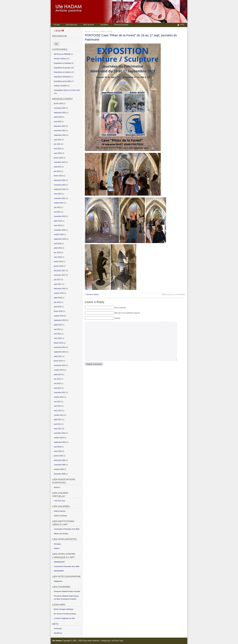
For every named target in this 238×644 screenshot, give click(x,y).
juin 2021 (57, 207)
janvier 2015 (58, 343)
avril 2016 (57, 307)
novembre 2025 (60, 108)
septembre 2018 (60, 239)
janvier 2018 (58, 266)
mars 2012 (58, 411)
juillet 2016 (58, 298)
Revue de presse (121, 25)
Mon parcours (71, 25)
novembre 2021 (60, 198)
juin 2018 (57, 252)
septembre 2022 (60, 189)
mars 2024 (58, 153)
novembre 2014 (60, 347)
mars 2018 (58, 257)
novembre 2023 (60, 162)
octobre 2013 (59, 370)
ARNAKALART (59, 562)
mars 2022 (58, 194)
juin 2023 (57, 171)
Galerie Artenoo (60, 511)
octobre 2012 (59, 397)
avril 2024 (57, 149)
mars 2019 (58, 225)
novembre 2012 (60, 392)
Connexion (58, 628)
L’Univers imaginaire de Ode (64, 618)
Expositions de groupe (62, 68)
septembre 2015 (60, 320)
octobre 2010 (59, 438)
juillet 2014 (58, 356)
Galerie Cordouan (60, 516)
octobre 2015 (59, 316)
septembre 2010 (60, 442)
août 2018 (58, 244)
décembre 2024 (60, 126)
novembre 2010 (60, 433)
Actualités (104, 25)
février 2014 (58, 361)
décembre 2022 (60, 180)
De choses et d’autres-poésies (65, 614)
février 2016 (58, 311)
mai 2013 (57, 383)
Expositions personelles (63, 81)
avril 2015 (57, 334)
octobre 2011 (59, 415)
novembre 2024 (60, 131)
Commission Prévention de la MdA (67, 529)
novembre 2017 (60, 275)
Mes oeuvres (89, 25)
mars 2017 (58, 284)
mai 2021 (57, 212)
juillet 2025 (58, 117)
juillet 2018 (58, 248)
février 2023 (58, 176)
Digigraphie (58, 581)
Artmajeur (57, 544)
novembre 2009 (60, 465)
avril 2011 (57, 424)
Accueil (57, 25)
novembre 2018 (60, 230)
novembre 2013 (60, 365)
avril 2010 (57, 447)
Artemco (57, 487)
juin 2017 (57, 280)
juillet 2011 (58, 419)
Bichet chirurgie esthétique (64, 609)
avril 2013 (57, 388)
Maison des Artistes (61, 534)
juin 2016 (57, 302)
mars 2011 (58, 429)
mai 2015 (57, 329)
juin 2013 (57, 379)
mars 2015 (58, 338)
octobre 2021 (59, 203)
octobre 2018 (59, 234)
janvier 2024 (58, 158)
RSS (182, 25)
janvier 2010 (58, 456)
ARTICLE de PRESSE (62, 54)
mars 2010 (58, 451)
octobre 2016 (59, 293)
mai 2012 (57, 402)
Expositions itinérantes (62, 77)
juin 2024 (57, 144)
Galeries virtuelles (60, 86)
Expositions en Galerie (62, 72)
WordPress (58, 633)
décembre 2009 (60, 460)
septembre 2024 (60, 135)
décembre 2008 (60, 474)
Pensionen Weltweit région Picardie (67, 591)
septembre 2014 (60, 352)
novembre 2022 (60, 185)
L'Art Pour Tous (117, 641)
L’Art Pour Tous (59, 501)
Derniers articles (93, 294)
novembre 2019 (60, 216)
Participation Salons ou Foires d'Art (67, 90)
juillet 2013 (58, 374)
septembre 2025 (60, 113)
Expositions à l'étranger (62, 63)
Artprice (57, 548)
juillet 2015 (58, 325)
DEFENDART (59, 571)
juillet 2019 (58, 221)
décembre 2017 (60, 271)
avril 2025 (57, 122)
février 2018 (58, 261)
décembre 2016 (60, 289)
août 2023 (58, 167)
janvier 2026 (58, 103)
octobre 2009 (59, 469)
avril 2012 (57, 406)
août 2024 (58, 140)
